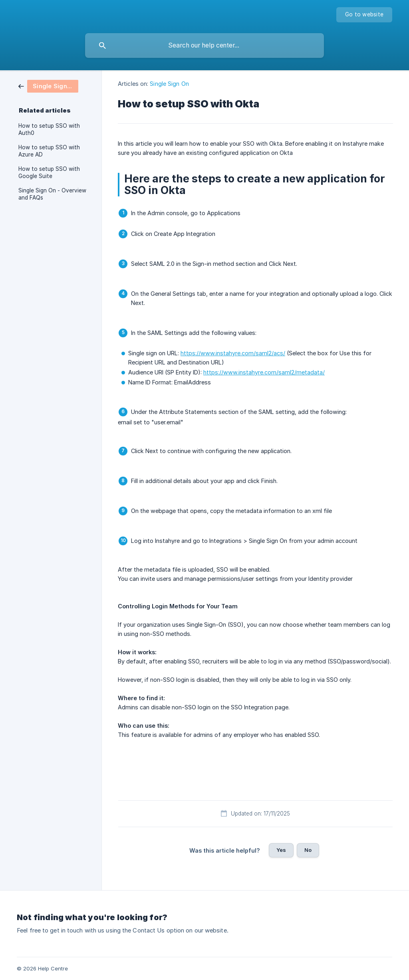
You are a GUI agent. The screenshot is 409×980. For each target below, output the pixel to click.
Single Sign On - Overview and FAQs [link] (52, 194)
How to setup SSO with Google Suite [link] (49, 172)
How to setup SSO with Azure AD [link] (49, 151)
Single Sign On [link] (169, 84)
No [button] (308, 850)
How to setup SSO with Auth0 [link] (49, 129)
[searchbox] (204, 46)
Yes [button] (281, 850)
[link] (48, 86)
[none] (364, 15)
